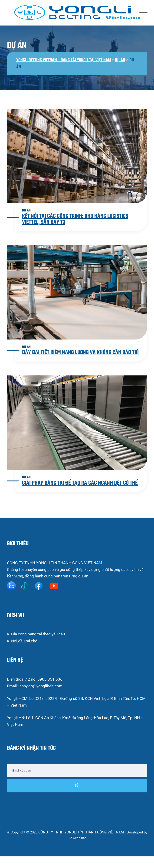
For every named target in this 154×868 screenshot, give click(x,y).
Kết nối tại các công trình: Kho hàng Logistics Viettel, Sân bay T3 (75, 219)
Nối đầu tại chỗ (24, 641)
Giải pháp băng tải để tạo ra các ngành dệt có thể (80, 483)
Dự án (26, 211)
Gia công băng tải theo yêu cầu (38, 634)
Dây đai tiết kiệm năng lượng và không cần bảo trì (80, 353)
